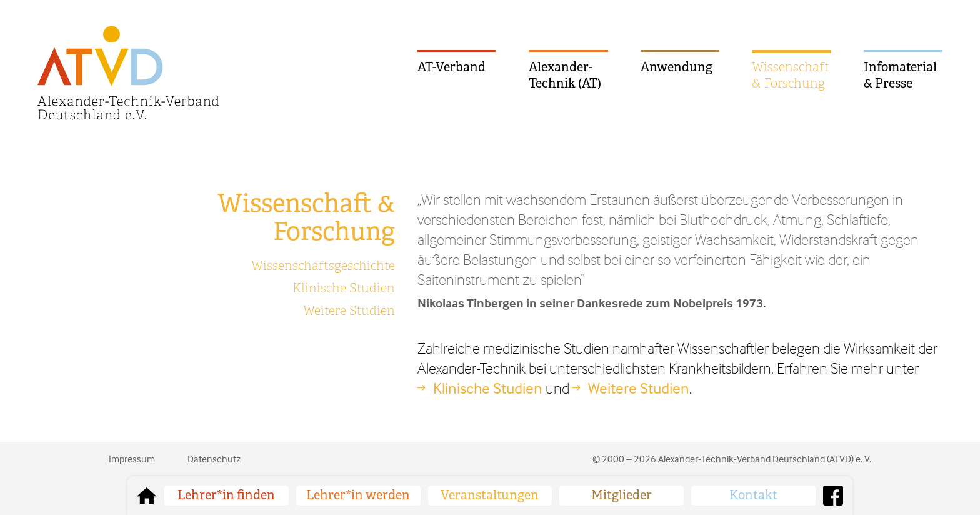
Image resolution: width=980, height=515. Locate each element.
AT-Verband (452, 67)
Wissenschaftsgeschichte (323, 266)
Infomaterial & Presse (900, 75)
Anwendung (677, 67)
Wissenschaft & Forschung (791, 75)
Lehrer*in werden (358, 495)
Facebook (833, 496)
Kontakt (753, 495)
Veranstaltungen (490, 495)
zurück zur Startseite (147, 496)
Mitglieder (622, 495)
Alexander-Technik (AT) (565, 75)
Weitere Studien (349, 311)
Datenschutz (214, 459)
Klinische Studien (344, 288)
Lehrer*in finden (226, 495)
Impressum (132, 459)
